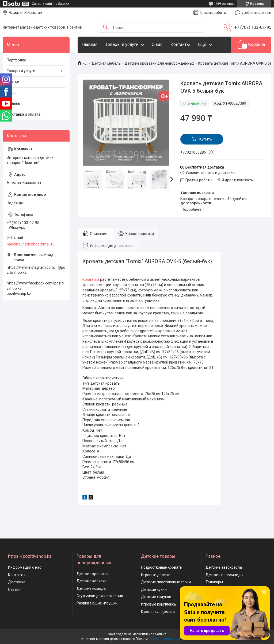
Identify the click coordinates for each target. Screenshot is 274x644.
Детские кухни (154, 590)
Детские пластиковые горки (166, 582)
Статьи (13, 82)
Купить (206, 139)
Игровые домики (156, 575)
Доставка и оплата (24, 114)
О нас (157, 44)
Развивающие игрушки (97, 603)
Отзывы (14, 103)
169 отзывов (225, 4)
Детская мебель (106, 63)
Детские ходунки (156, 597)
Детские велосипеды (224, 575)
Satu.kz (161, 634)
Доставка (17, 582)
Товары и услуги (122, 44)
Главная (90, 44)
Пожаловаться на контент (173, 639)
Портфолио (16, 60)
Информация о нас (25, 567)
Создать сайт (42, 4)
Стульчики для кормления (100, 596)
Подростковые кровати (162, 567)
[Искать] (105, 27)
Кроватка (91, 279)
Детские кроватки (93, 574)
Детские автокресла (224, 567)
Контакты (180, 44)
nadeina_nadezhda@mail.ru (31, 244)
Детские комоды (91, 588)
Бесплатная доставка (205, 167)
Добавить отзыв (257, 13)
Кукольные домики (158, 612)
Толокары (214, 582)
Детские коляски (92, 581)
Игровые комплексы (159, 604)
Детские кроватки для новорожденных (159, 63)
